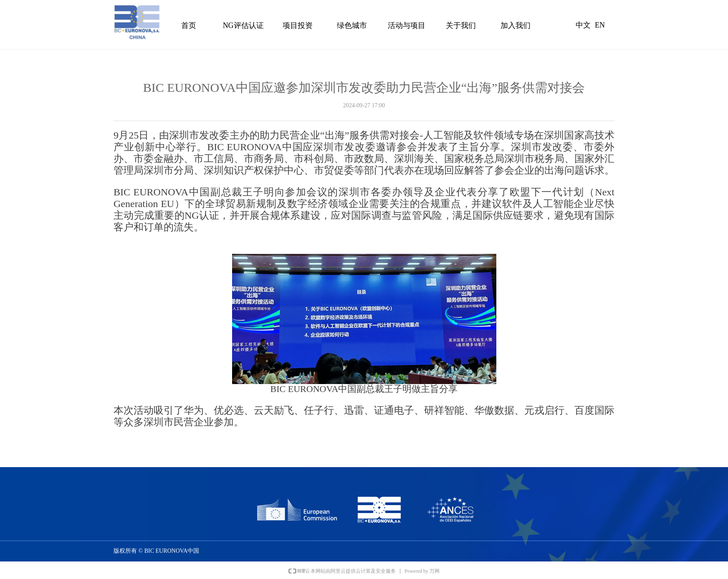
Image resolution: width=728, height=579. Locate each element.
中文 (583, 25)
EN (600, 25)
